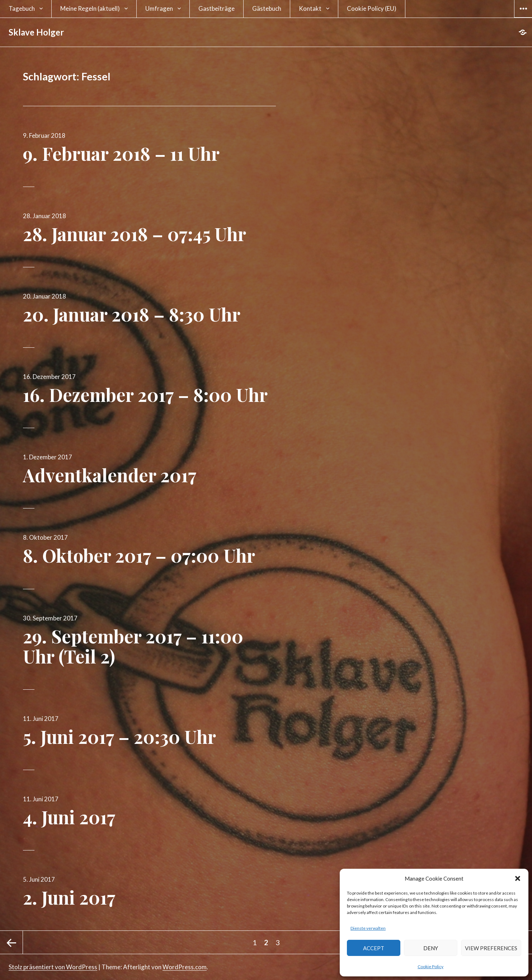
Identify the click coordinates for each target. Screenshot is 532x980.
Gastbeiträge (216, 8)
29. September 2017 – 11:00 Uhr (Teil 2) (133, 646)
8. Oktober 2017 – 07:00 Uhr (139, 555)
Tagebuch (22, 8)
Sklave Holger (36, 32)
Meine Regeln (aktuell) (90, 8)
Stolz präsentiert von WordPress (53, 967)
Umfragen (159, 8)
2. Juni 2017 (69, 897)
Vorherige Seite (11, 942)
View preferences (491, 948)
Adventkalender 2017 (110, 475)
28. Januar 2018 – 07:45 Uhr (135, 234)
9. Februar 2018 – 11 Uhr (121, 153)
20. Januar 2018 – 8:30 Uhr (132, 314)
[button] (518, 878)
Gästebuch (267, 8)
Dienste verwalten (368, 928)
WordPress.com (185, 967)
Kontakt (310, 8)
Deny (431, 948)
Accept (374, 948)
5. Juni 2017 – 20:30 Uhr (119, 737)
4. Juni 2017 (69, 817)
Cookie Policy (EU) (372, 8)
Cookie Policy (430, 967)
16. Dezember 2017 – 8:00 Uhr (145, 395)
